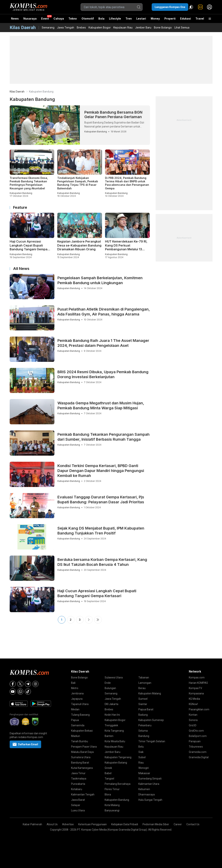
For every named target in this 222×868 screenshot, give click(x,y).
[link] (200, 7)
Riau (141, 763)
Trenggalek (111, 725)
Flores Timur (112, 789)
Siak (141, 752)
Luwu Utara (78, 810)
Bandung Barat (80, 763)
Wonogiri (144, 768)
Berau (142, 688)
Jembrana (77, 693)
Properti (170, 19)
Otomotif (88, 19)
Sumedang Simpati (150, 779)
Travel (200, 19)
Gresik (108, 768)
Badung (143, 715)
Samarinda (78, 725)
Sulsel (142, 757)
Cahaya (59, 19)
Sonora (193, 720)
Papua (75, 720)
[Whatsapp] (20, 692)
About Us (52, 824)
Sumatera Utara (81, 757)
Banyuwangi (112, 810)
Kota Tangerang (114, 731)
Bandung (144, 736)
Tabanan (144, 677)
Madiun (76, 736)
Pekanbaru (145, 725)
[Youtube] (13, 692)
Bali (73, 683)
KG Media (194, 699)
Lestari (141, 20)
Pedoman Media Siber (156, 824)
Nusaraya (30, 19)
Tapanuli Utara (80, 704)
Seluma (143, 731)
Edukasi (186, 19)
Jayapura (77, 699)
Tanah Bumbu (80, 741)
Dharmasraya (147, 794)
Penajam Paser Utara (84, 747)
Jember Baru (143, 27)
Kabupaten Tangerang (118, 757)
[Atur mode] (191, 7)
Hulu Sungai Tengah (150, 800)
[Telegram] (28, 684)
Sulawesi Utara (114, 677)
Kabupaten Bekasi (82, 731)
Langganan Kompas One (170, 7)
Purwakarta (78, 784)
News (15, 19)
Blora (108, 794)
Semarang (48, 27)
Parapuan (195, 741)
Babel (108, 773)
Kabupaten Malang (150, 693)
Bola (101, 19)
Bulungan (110, 688)
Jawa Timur (78, 773)
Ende (108, 683)
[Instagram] (35, 684)
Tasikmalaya (79, 779)
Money (155, 19)
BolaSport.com (198, 736)
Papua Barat (146, 709)
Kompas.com (197, 677)
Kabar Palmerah (32, 824)
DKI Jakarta (111, 704)
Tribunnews (196, 747)
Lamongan (145, 683)
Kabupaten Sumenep (151, 720)
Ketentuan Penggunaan (93, 824)
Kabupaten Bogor (100, 27)
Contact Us (193, 824)
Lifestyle (115, 19)
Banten (109, 736)
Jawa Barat (78, 800)
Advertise (68, 824)
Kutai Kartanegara (82, 768)
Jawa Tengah (66, 27)
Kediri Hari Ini (112, 715)
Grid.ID (193, 725)
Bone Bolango (163, 27)
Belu (141, 747)
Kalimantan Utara (149, 784)
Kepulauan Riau (123, 27)
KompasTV (195, 688)
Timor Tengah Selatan (152, 741)
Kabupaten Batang (116, 763)
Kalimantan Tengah (83, 794)
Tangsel (109, 779)
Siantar (143, 704)
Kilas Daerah (17, 92)
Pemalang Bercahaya (118, 784)
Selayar (76, 805)
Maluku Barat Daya (82, 752)
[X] (20, 684)
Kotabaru (77, 789)
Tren (129, 19)
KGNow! (193, 704)
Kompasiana (196, 693)
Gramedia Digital (199, 757)
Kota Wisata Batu (115, 741)
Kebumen (144, 789)
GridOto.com (196, 731)
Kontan (193, 715)
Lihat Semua (182, 27)
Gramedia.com (198, 752)
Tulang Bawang (80, 715)
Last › (98, 620)
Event (45, 19)
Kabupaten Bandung (117, 800)
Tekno (73, 19)
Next (89, 620)
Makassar (144, 773)
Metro (75, 688)
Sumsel (143, 699)
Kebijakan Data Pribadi (125, 824)
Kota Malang (112, 805)
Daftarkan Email (25, 744)
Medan (75, 709)
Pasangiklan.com (199, 709)
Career (178, 824)
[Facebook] (13, 684)
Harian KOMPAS (198, 683)
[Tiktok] (28, 692)
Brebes (81, 27)
